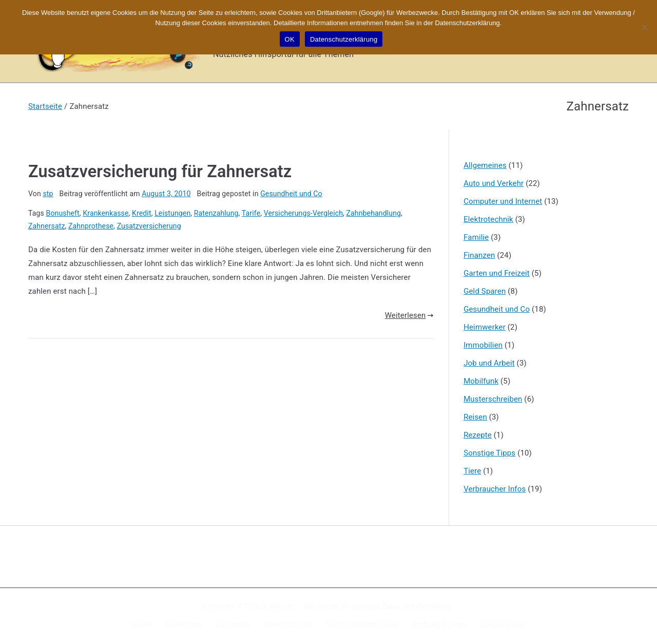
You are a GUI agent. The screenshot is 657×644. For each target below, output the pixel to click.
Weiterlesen (409, 315)
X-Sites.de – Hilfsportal (300, 607)
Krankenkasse (105, 213)
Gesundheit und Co (291, 194)
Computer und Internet (503, 201)
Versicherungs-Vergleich (303, 213)
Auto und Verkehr (494, 183)
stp (48, 194)
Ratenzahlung (216, 213)
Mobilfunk (481, 381)
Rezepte (478, 435)
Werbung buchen (439, 624)
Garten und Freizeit (497, 273)
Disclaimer (233, 624)
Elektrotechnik (488, 219)
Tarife (251, 213)
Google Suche (503, 624)
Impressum (184, 624)
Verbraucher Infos (495, 489)
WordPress (434, 607)
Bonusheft (63, 213)
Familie (476, 237)
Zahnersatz (46, 226)
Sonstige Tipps (489, 453)
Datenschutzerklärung (362, 624)
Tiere (472, 471)
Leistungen (172, 213)
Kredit (142, 213)
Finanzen (479, 255)
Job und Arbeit (489, 363)
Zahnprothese (91, 226)
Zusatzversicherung (149, 226)
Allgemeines (485, 165)
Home (142, 624)
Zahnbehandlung (374, 213)
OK (290, 39)
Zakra (391, 607)
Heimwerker (485, 327)
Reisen (475, 417)
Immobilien (483, 345)
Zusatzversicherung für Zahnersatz (160, 172)
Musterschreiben (493, 399)
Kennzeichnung (288, 624)
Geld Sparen (485, 291)
